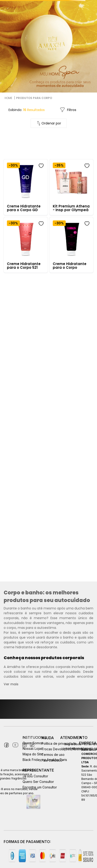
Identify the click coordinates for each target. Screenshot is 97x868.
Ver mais (11, 684)
